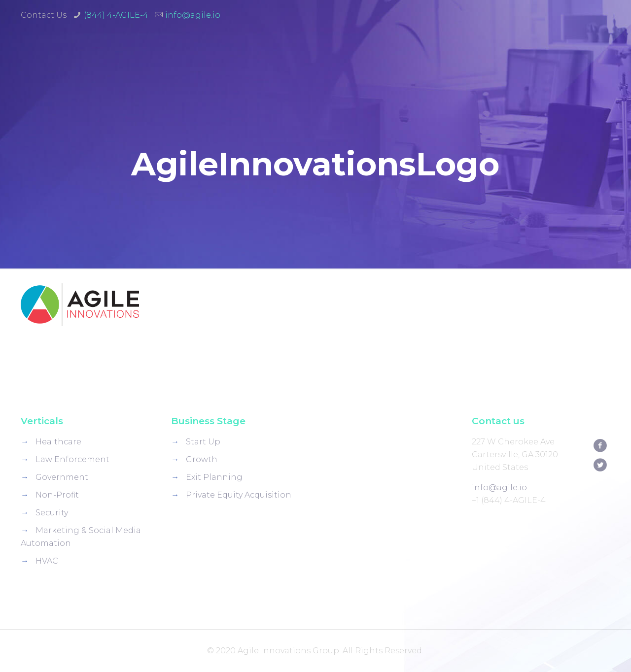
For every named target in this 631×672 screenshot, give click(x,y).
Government (62, 477)
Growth (202, 459)
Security (52, 513)
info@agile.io (193, 15)
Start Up (203, 442)
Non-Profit (57, 495)
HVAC (47, 561)
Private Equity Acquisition (239, 495)
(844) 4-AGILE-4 (116, 15)
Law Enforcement (72, 459)
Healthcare (58, 442)
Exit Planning (214, 477)
